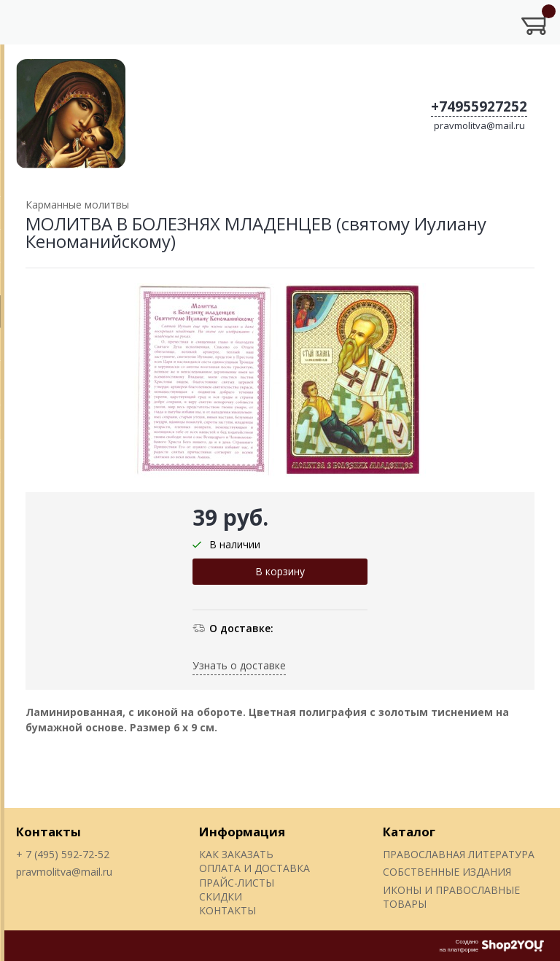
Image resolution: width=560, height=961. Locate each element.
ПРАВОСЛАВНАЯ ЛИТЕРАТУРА (459, 854)
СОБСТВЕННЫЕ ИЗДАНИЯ (447, 872)
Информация (242, 832)
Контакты (48, 832)
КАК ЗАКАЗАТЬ (236, 854)
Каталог (409, 832)
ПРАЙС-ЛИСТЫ (237, 883)
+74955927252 (479, 106)
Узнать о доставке (239, 665)
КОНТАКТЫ (227, 910)
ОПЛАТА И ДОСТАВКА (254, 868)
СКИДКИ (221, 896)
